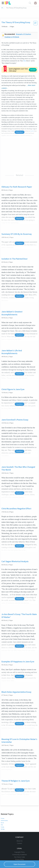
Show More (19, 119)
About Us (20, 830)
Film (25, 61)
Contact (19, 833)
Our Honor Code (20, 846)
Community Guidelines (20, 844)
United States (4, 807)
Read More (19, 205)
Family (3, 814)
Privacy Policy (19, 849)
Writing (3, 816)
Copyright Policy (20, 842)
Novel (2, 809)
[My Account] (36, 3)
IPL (2, 8)
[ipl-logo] (8, 4)
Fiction (3, 805)
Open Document (20, 864)
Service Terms (19, 851)
